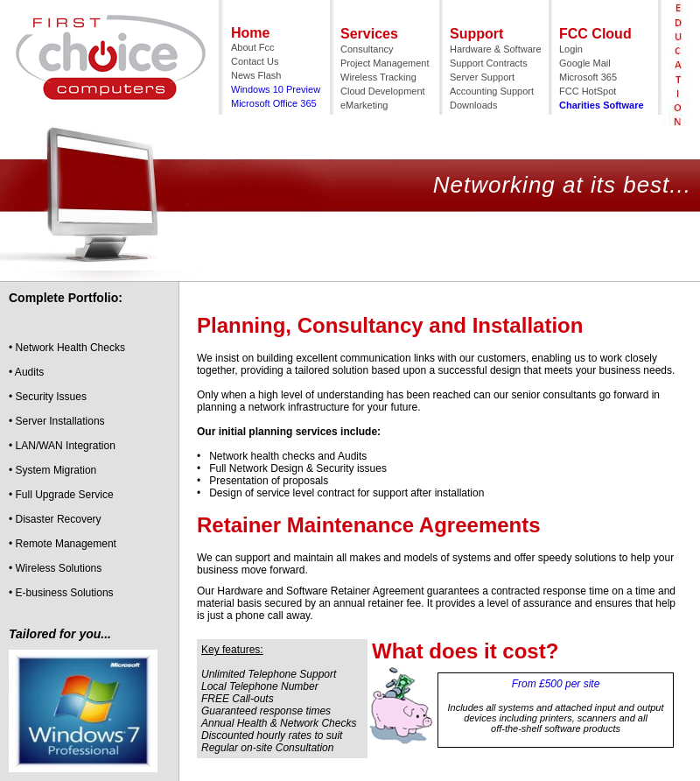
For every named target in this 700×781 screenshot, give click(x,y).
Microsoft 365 (588, 77)
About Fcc (253, 47)
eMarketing (364, 105)
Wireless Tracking (378, 77)
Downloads (473, 105)
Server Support (482, 77)
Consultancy (367, 49)
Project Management (385, 63)
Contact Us (255, 61)
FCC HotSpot (588, 91)
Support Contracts (489, 63)
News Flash (256, 75)
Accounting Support (492, 91)
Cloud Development (383, 91)
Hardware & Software (496, 49)
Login (571, 49)
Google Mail (585, 63)
